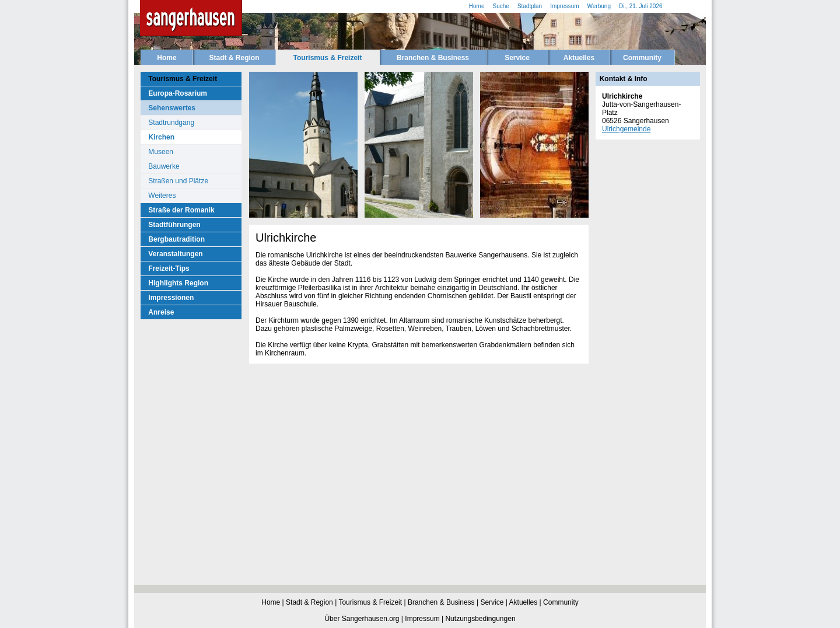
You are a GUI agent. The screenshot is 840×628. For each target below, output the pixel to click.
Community (642, 58)
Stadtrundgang (171, 123)
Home (167, 58)
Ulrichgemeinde (626, 129)
